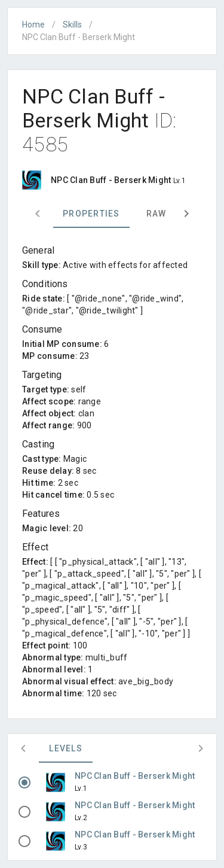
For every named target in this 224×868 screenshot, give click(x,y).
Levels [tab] (66, 748)
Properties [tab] (91, 214)
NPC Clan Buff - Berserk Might (135, 776)
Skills (72, 25)
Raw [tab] (157, 214)
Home (33, 25)
